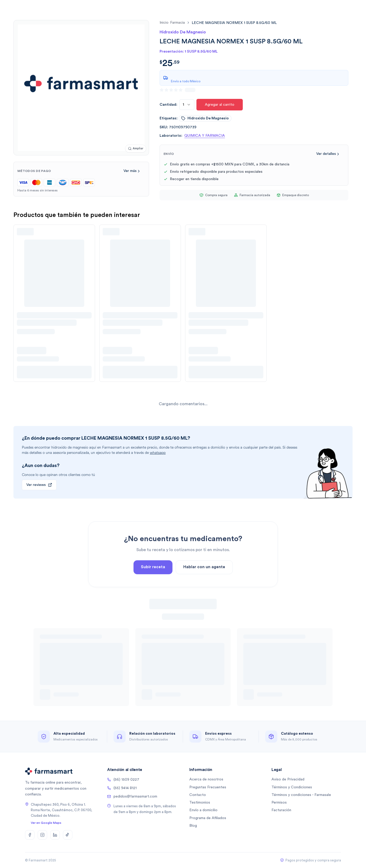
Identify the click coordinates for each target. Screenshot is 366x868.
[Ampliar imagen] (136, 149)
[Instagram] (42, 835)
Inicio (164, 23)
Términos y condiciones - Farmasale (301, 795)
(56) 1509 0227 (123, 780)
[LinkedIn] (55, 835)
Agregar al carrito (220, 105)
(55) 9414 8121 (122, 788)
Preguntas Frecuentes (208, 787)
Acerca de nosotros (206, 779)
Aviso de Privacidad (288, 779)
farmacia (177, 23)
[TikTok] (68, 835)
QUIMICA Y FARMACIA (205, 136)
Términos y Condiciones (292, 787)
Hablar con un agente (204, 589)
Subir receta (153, 589)
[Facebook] (30, 835)
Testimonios (200, 803)
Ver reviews (39, 485)
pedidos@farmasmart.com (132, 796)
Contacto (198, 795)
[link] (234, 23)
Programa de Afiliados (208, 818)
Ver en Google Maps (46, 823)
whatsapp (158, 453)
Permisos (279, 803)
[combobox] (187, 105)
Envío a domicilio (203, 810)
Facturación (281, 810)
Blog (193, 826)
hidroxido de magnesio (205, 118)
